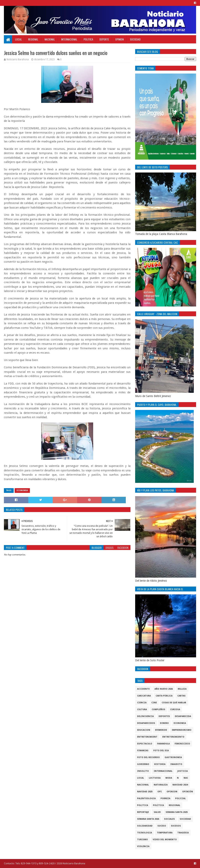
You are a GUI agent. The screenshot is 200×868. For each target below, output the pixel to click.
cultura (142, 709)
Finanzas (143, 751)
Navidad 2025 (145, 792)
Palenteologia (146, 798)
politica (143, 805)
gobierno (143, 764)
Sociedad (135, 39)
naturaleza (161, 785)
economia (22, 490)
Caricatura (144, 696)
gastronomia (173, 757)
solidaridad (145, 826)
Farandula (163, 744)
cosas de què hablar (174, 703)
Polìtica (158, 805)
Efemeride (161, 730)
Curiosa (175, 709)
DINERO (164, 723)
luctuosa (155, 778)
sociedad (185, 819)
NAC (186, 778)
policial (180, 798)
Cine (154, 703)
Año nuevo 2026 (164, 689)
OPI (160, 792)
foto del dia (161, 751)
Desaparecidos (146, 723)
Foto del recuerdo (148, 757)
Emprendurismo (182, 730)
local (141, 778)
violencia (143, 846)
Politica (88, 39)
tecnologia (145, 833)
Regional (33, 39)
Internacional (69, 39)
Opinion (119, 39)
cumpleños (158, 709)
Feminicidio (182, 744)
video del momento (165, 840)
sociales (169, 819)
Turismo (142, 840)
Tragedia (183, 833)
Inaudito (176, 764)
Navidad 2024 (180, 785)
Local (18, 39)
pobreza (165, 798)
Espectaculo (145, 744)
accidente (143, 689)
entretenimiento (173, 737)
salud (157, 812)
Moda (169, 778)
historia (160, 764)
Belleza (182, 689)
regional (175, 805)
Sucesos (176, 826)
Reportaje (143, 812)
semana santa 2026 (148, 819)
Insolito (143, 771)
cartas (181, 696)
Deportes (164, 716)
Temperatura (165, 833)
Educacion (144, 730)
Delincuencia (145, 716)
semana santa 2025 (177, 812)
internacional (163, 771)
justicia (183, 771)
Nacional (50, 39)
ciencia (142, 703)
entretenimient (147, 737)
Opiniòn (188, 792)
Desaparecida (183, 716)
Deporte (104, 39)
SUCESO (162, 826)
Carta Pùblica (164, 696)
